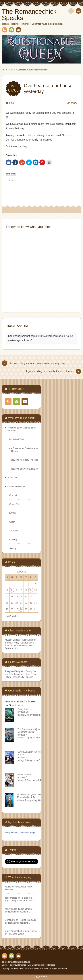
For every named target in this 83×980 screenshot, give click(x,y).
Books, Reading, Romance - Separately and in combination (29, 965)
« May (8, 616)
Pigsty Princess (25, 709)
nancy (74, 103)
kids (11, 103)
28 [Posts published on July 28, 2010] (21, 609)
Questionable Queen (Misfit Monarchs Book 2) (30, 796)
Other (12, 522)
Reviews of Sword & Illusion (25, 469)
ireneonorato (11, 898)
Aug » (15, 616)
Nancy (8, 887)
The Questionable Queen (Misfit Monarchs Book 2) (33, 731)
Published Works (17, 439)
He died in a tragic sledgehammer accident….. (21, 899)
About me (12, 478)
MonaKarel (10, 920)
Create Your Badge (27, 833)
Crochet (13, 495)
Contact (18, 30)
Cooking (15, 531)
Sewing (13, 548)
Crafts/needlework (16, 487)
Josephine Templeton (15, 671)
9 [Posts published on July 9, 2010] (31, 590)
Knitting (13, 513)
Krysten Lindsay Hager (16, 640)
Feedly (11, 30)
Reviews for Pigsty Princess (25, 460)
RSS (4, 30)
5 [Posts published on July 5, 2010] (12, 590)
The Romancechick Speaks (16, 962)
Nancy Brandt (11, 833)
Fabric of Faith (24, 775)
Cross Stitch (15, 504)
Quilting (13, 540)
